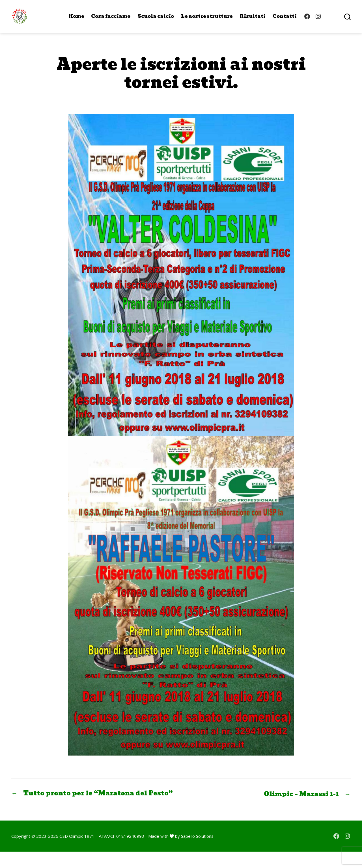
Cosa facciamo (111, 20)
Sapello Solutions (197, 852)
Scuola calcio (156, 20)
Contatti (285, 20)
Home (76, 20)
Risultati (253, 20)
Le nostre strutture (207, 20)
